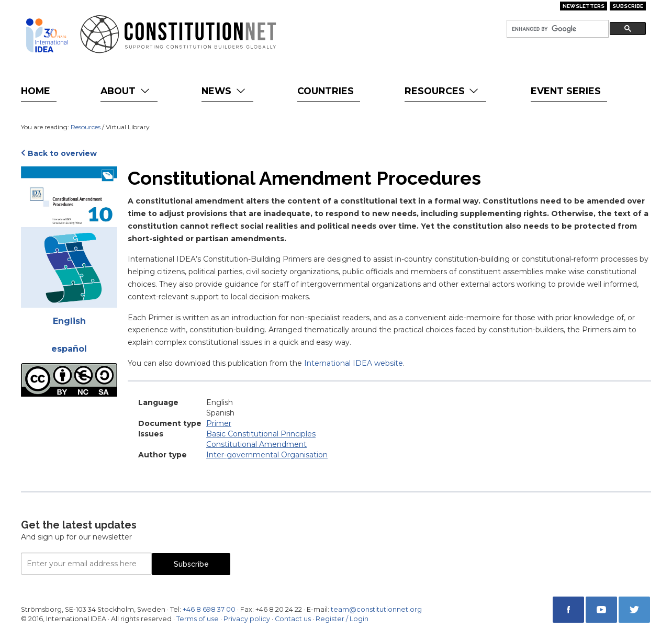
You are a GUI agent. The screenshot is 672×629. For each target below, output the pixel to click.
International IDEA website (354, 363)
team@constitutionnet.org (376, 609)
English (69, 321)
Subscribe (628, 6)
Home (36, 91)
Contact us (293, 619)
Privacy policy (247, 619)
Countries (326, 91)
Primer (219, 423)
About (126, 91)
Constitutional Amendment (256, 444)
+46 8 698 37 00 (209, 609)
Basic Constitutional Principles (261, 434)
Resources (443, 91)
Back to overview (62, 153)
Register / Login (342, 619)
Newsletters (584, 6)
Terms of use (198, 619)
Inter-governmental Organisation (267, 455)
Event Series (566, 91)
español (69, 349)
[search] (557, 29)
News (224, 91)
